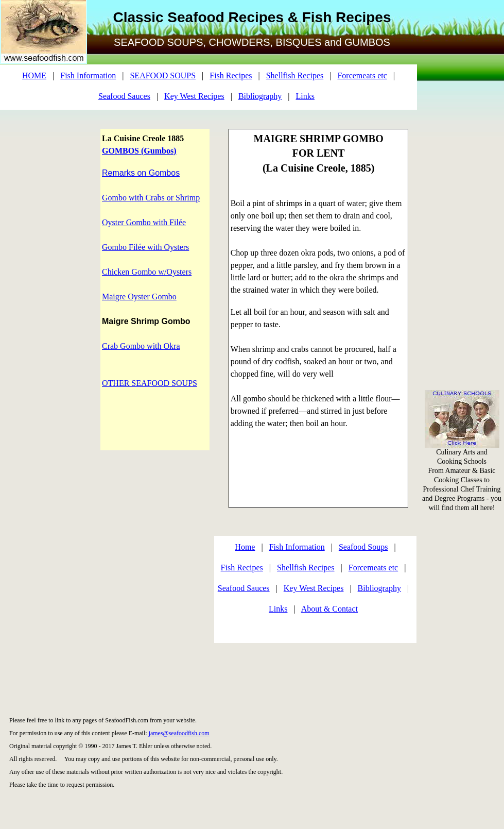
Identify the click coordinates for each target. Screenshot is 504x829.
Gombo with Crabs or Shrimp (151, 198)
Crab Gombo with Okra (141, 346)
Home (245, 547)
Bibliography (260, 96)
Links (305, 96)
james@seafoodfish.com (179, 733)
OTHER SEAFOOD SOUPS (150, 383)
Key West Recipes (194, 96)
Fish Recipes (231, 75)
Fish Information (88, 75)
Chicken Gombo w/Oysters (147, 272)
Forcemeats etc (362, 75)
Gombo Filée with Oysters (145, 247)
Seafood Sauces (124, 96)
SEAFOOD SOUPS (163, 75)
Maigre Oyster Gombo (139, 297)
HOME (34, 75)
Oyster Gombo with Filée (144, 222)
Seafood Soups (363, 547)
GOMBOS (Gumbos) (139, 151)
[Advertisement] (462, 155)
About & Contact (329, 609)
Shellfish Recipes (295, 75)
